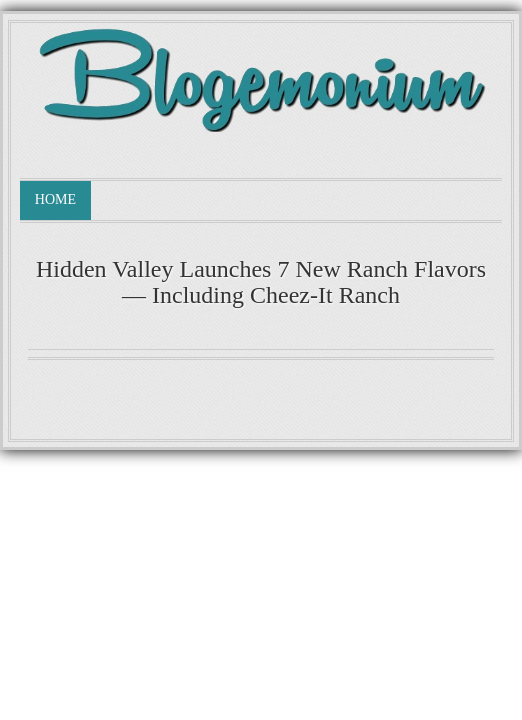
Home (55, 199)
